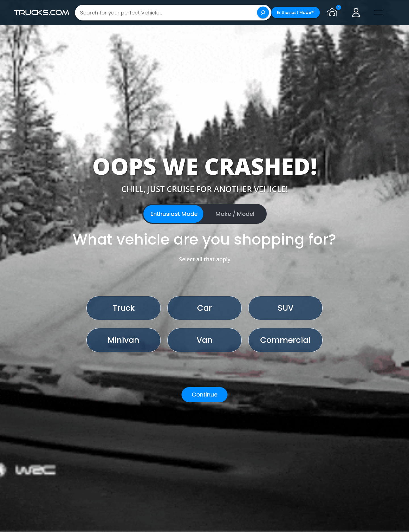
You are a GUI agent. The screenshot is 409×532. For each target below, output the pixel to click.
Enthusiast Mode (174, 214)
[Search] (263, 12)
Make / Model (235, 214)
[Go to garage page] (333, 12)
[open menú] (379, 12)
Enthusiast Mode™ (296, 12)
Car (204, 308)
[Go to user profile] (356, 12)
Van (204, 340)
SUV (285, 308)
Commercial (285, 340)
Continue (205, 395)
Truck (124, 308)
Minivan (123, 340)
